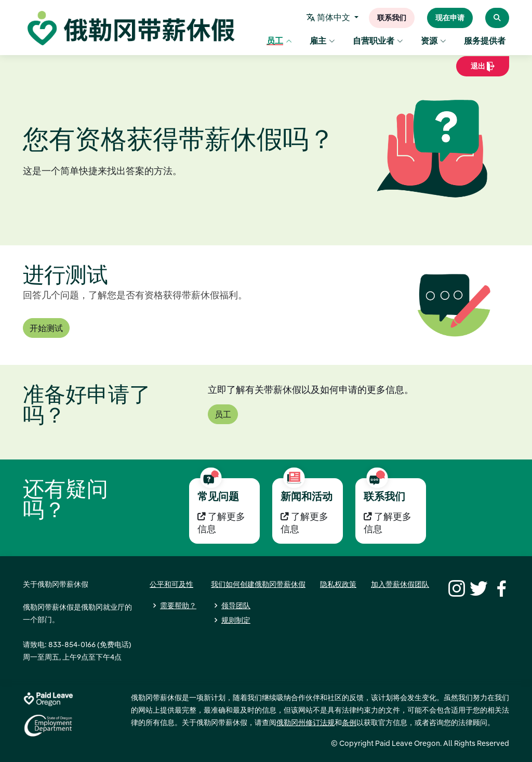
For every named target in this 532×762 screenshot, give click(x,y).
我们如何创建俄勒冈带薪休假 (258, 584)
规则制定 (236, 620)
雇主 (322, 42)
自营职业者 (378, 42)
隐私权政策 (338, 584)
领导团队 (236, 606)
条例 (349, 722)
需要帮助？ (178, 606)
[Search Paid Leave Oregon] (497, 18)
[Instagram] (455, 587)
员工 (279, 42)
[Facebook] (500, 587)
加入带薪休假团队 (400, 584)
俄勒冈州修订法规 (305, 722)
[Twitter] (477, 587)
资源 (434, 42)
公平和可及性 (171, 584)
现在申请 (450, 18)
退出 (483, 69)
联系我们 (392, 18)
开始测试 (46, 328)
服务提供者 (485, 42)
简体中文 (330, 18)
